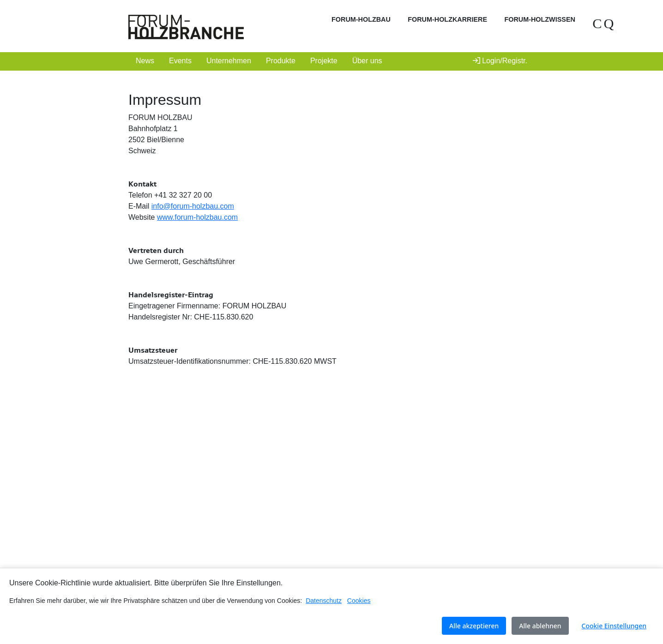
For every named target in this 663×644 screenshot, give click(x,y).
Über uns (367, 61)
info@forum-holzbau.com (193, 206)
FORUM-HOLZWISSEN (539, 19)
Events (180, 61)
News (145, 61)
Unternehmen (229, 61)
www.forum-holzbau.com (197, 217)
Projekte (324, 61)
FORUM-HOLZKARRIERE (447, 19)
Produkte (281, 61)
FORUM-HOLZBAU (361, 19)
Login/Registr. (500, 61)
